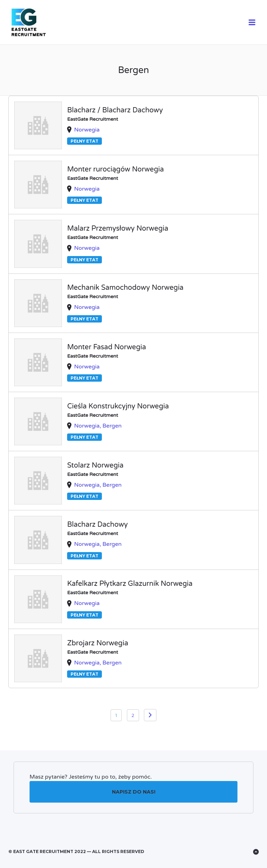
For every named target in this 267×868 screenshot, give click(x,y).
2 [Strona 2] (133, 715)
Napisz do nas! (134, 792)
